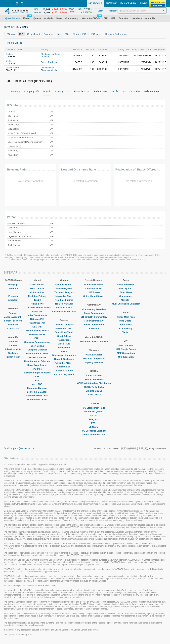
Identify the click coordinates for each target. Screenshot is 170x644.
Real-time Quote (64, 285)
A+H (37, 377)
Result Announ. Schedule (37, 361)
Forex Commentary (94, 325)
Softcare (10, 54)
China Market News (94, 296)
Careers (13, 345)
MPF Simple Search (126, 349)
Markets (126, 300)
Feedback (13, 325)
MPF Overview (126, 345)
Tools (126, 332)
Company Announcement (37, 342)
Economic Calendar (37, 388)
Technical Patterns (64, 371)
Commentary (126, 296)
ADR (37, 380)
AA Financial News (94, 285)
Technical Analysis (64, 292)
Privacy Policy (13, 357)
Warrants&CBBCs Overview (94, 342)
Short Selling (37, 346)
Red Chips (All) (37, 323)
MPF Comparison (126, 353)
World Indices (37, 288)
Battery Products (49, 62)
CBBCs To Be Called (94, 387)
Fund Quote (126, 321)
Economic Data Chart (37, 396)
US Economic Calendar (94, 431)
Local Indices (37, 285)
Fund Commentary (94, 321)
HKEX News (94, 292)
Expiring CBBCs (94, 391)
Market (94, 415)
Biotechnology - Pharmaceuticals (49, 69)
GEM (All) (37, 327)
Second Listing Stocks (37, 331)
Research (94, 328)
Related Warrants (64, 304)
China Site (13, 288)
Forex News (126, 292)
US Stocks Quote (94, 412)
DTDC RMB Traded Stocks (37, 308)
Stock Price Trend (64, 332)
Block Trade (64, 344)
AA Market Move (64, 363)
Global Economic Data (94, 435)
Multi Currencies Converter (126, 304)
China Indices (37, 292)
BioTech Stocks (37, 334)
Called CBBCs (94, 395)
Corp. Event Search (37, 365)
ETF (37, 338)
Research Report (37, 357)
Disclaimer (13, 353)
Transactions (64, 340)
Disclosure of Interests (64, 355)
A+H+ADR (37, 384)
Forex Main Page (126, 285)
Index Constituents (37, 315)
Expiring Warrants (94, 362)
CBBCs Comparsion (94, 379)
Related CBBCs (64, 308)
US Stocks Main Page (94, 408)
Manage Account (13, 317)
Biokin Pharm (12, 68)
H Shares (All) (37, 319)
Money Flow (64, 348)
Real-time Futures (37, 296)
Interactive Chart (64, 296)
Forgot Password (13, 321)
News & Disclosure (64, 359)
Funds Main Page (126, 317)
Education (13, 300)
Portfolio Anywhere (64, 374)
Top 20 (37, 300)
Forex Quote (126, 288)
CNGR (9, 61)
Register (13, 313)
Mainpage (13, 285)
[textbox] (142, 11)
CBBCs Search (94, 376)
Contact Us (13, 328)
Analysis (94, 419)
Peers (64, 351)
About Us (13, 342)
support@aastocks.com (23, 448)
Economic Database (37, 392)
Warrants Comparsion (94, 359)
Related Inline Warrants (64, 311)
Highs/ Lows (37, 304)
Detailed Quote (64, 288)
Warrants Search (94, 355)
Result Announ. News (37, 354)
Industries (37, 311)
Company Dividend (37, 350)
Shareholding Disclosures (37, 373)
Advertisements (13, 349)
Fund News (126, 325)
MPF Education (126, 357)
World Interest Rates (37, 400)
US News (94, 427)
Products (13, 296)
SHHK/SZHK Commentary (94, 317)
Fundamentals (64, 367)
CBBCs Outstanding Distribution (94, 383)
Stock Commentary (94, 313)
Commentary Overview (94, 309)
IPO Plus (37, 369)
